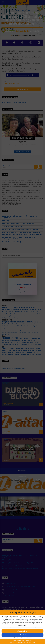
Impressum (29, 641)
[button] (22, 635)
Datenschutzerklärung (19, 641)
